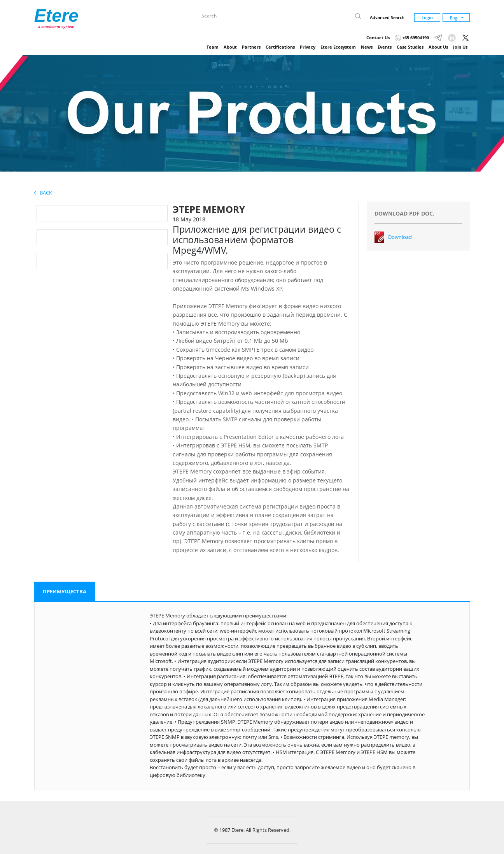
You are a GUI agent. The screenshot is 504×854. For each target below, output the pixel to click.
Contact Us (378, 38)
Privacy (308, 47)
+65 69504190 (412, 38)
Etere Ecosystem (338, 47)
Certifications (280, 47)
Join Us (460, 47)
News (367, 47)
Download (400, 237)
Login (427, 17)
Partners (251, 47)
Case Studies (410, 47)
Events (385, 47)
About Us (438, 47)
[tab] (65, 592)
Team (213, 47)
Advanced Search (387, 17)
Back (43, 193)
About (230, 47)
